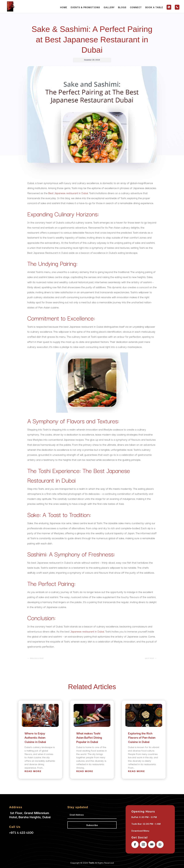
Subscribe (92, 825)
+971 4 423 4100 (21, 832)
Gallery (109, 8)
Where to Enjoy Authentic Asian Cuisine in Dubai (35, 737)
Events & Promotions (85, 8)
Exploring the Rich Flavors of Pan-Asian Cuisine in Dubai (142, 737)
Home (64, 8)
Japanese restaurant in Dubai (87, 631)
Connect (136, 8)
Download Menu (140, 831)
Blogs (122, 8)
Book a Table (154, 8)
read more (33, 771)
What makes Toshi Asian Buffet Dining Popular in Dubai (89, 737)
